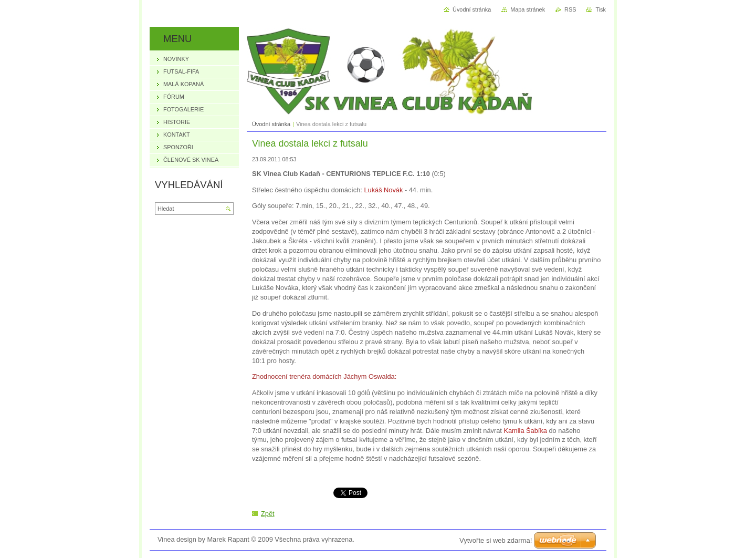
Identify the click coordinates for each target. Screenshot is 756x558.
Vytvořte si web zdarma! (496, 540)
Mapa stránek (528, 9)
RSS (570, 9)
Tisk (601, 9)
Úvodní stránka (271, 124)
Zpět (268, 514)
